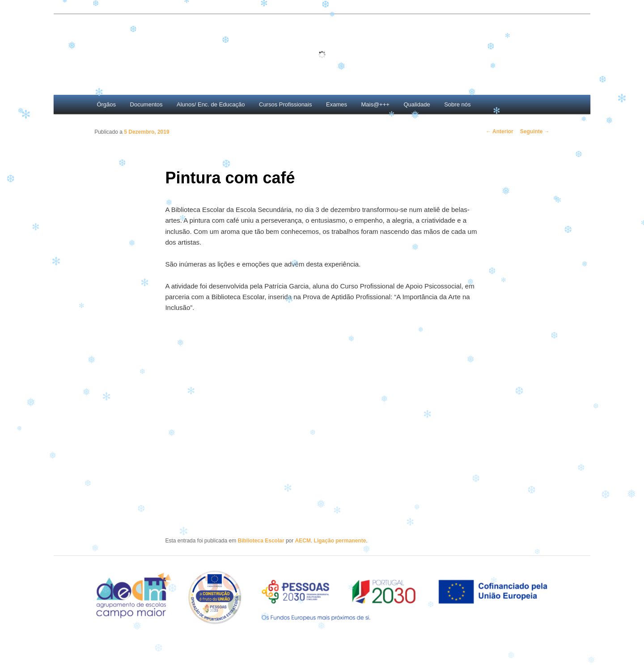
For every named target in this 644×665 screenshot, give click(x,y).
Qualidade (417, 104)
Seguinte (535, 131)
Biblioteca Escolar (261, 541)
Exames (337, 104)
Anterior (500, 131)
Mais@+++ (375, 104)
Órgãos (106, 104)
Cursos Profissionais (286, 104)
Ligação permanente (340, 541)
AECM (303, 541)
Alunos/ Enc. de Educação (211, 104)
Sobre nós (457, 104)
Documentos (146, 104)
